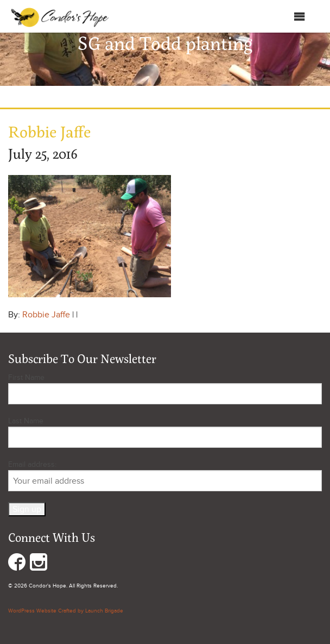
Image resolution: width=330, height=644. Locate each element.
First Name (26, 377)
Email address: (165, 476)
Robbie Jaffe (46, 315)
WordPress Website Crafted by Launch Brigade (66, 611)
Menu (288, 17)
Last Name (26, 421)
